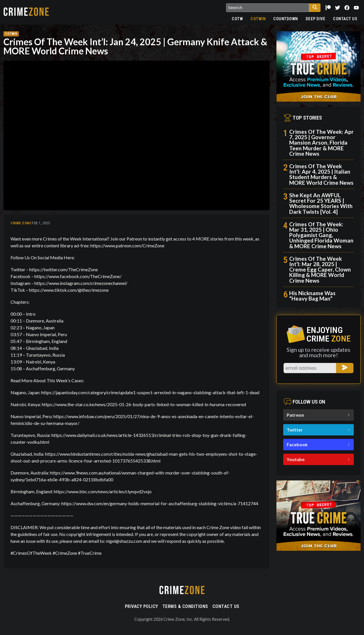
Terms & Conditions (185, 606)
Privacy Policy (141, 606)
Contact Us (345, 19)
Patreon (318, 415)
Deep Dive (316, 19)
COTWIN (258, 19)
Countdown (286, 19)
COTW (237, 19)
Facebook (318, 444)
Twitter (318, 430)
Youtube (318, 459)
